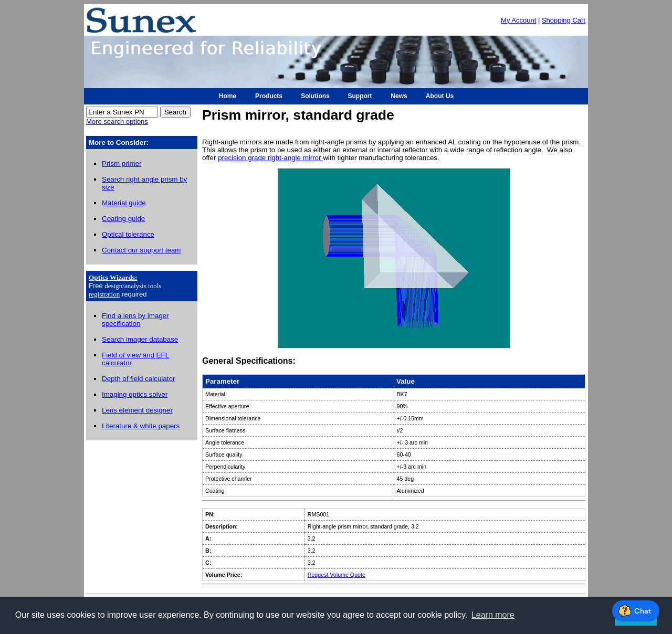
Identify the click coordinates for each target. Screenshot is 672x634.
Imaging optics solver (135, 394)
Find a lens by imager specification (135, 320)
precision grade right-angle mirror (270, 158)
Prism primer (122, 163)
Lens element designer (137, 410)
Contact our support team (141, 250)
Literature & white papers (141, 426)
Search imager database (140, 339)
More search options (117, 121)
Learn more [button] (493, 615)
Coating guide (123, 219)
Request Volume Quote (337, 575)
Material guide (124, 203)
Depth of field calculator (138, 379)
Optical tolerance (128, 234)
